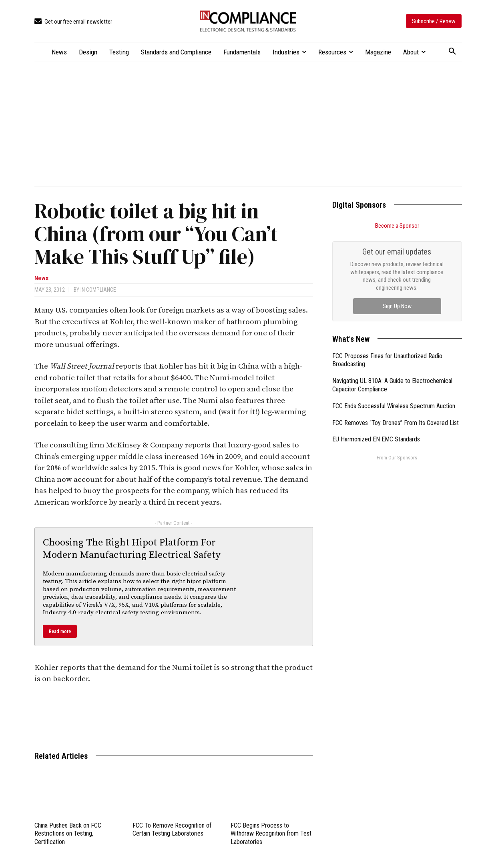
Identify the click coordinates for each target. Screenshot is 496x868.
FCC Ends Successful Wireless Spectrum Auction (394, 406)
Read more (60, 631)
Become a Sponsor (397, 226)
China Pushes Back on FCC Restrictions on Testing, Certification (68, 834)
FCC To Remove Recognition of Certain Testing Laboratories (172, 830)
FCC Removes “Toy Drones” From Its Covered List (396, 423)
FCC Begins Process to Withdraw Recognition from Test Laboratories (271, 834)
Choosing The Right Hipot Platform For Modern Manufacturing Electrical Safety (132, 549)
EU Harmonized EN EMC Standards (376, 439)
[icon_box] (73, 22)
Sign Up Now (397, 306)
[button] (452, 52)
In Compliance (98, 290)
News (41, 278)
